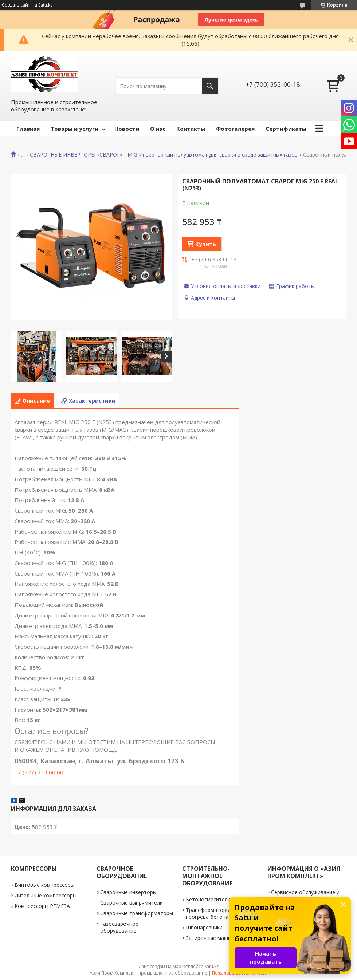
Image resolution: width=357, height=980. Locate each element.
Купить (206, 244)
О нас (158, 129)
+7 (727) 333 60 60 (39, 772)
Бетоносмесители (208, 899)
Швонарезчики (204, 927)
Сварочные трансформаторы (137, 913)
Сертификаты (286, 129)
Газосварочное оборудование (119, 927)
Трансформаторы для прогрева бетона (213, 913)
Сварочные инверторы (128, 892)
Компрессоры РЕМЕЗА (42, 906)
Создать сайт (16, 5)
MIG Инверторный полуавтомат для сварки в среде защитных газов (213, 155)
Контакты (191, 129)
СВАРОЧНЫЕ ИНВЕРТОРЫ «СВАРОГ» (76, 155)
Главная (28, 129)
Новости (127, 129)
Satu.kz (211, 966)
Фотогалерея (235, 129)
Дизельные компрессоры (46, 895)
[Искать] (210, 86)
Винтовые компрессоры (44, 885)
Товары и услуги (74, 129)
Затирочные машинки (213, 938)
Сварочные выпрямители (132, 903)
